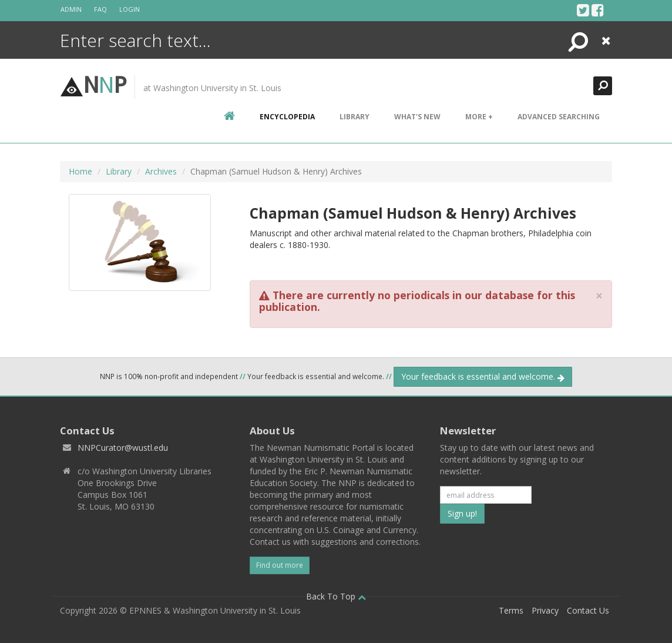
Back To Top (336, 596)
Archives (161, 171)
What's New (417, 117)
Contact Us (588, 610)
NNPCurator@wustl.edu (123, 448)
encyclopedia (287, 117)
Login (130, 9)
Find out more (280, 565)
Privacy (545, 610)
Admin (71, 9)
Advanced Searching (559, 117)
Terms (511, 610)
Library (355, 117)
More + (479, 117)
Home (80, 171)
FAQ (100, 9)
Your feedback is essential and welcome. (483, 376)
